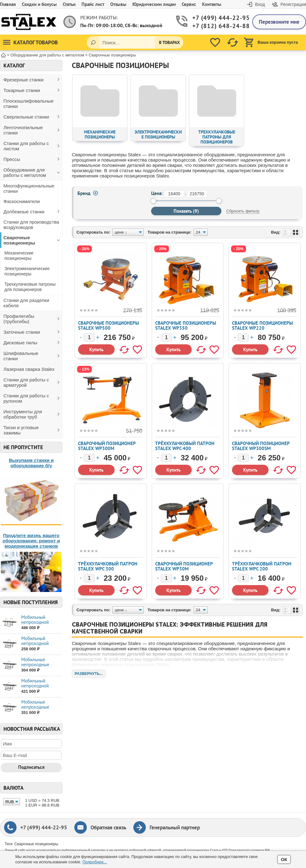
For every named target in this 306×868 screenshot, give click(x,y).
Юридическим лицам (154, 4)
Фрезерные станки (24, 80)
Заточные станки (22, 332)
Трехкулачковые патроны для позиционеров (30, 287)
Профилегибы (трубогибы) (19, 319)
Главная (8, 4)
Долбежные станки (24, 212)
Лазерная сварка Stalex (29, 369)
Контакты (212, 4)
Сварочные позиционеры (19, 240)
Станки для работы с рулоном (26, 398)
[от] (174, 194)
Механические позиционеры (19, 256)
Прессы (12, 159)
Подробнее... (95, 862)
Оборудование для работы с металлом (25, 172)
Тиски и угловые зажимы (21, 430)
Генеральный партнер (175, 827)
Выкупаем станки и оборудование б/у (31, 463)
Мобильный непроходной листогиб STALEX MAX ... (39, 646)
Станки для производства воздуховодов (31, 225)
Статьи (69, 4)
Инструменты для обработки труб (23, 414)
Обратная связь (108, 827)
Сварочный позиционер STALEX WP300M (107, 446)
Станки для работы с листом (26, 146)
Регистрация (293, 4)
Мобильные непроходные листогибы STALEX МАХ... (40, 667)
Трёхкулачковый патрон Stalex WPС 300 (108, 566)
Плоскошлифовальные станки (29, 104)
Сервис (189, 4)
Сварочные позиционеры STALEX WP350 (186, 325)
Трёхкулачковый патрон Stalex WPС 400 (185, 446)
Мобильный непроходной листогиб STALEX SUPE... (39, 625)
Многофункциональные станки (29, 188)
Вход (260, 4)
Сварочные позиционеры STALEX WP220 (262, 325)
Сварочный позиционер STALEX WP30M (184, 566)
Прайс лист (93, 4)
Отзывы (118, 4)
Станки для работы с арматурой (26, 382)
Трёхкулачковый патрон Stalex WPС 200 (262, 566)
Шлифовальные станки (21, 356)
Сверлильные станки (26, 117)
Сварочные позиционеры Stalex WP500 (109, 325)
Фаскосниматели (22, 201)
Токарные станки (22, 90)
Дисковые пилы (20, 343)
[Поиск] (93, 42)
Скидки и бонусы (39, 4)
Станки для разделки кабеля (26, 303)
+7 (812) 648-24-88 (218, 26)
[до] (197, 194)
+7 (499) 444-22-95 (218, 18)
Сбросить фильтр (243, 211)
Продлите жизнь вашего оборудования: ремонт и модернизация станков (31, 541)
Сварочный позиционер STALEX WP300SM (261, 446)
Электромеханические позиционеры (27, 271)
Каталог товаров (30, 42)
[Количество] (89, 337)
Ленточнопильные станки (23, 130)
